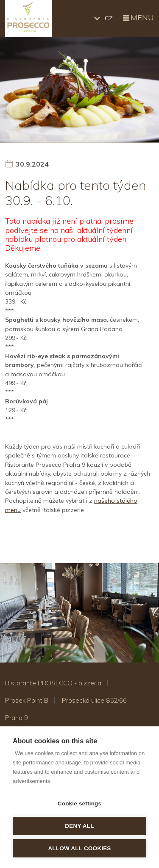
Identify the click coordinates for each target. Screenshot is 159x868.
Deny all (79, 826)
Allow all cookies (79, 848)
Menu (138, 18)
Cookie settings (80, 804)
